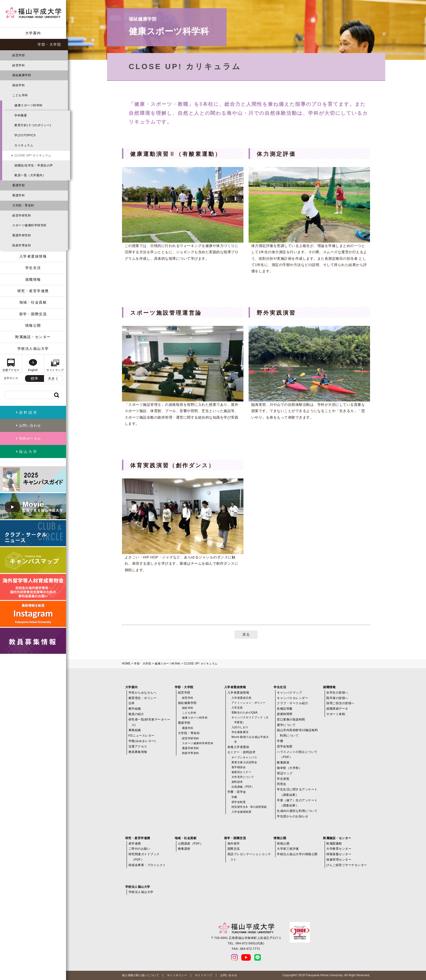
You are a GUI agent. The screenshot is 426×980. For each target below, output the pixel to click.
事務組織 (135, 730)
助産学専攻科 (22, 245)
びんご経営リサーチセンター (347, 865)
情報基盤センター (339, 854)
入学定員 (237, 708)
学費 (234, 797)
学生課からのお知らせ (292, 816)
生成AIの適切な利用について (297, 811)
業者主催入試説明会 (244, 762)
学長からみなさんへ (143, 693)
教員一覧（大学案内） (30, 175)
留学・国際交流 (33, 314)
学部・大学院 (49, 44)
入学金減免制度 (242, 812)
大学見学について (243, 777)
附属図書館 (334, 843)
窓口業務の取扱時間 (291, 719)
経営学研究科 (22, 215)
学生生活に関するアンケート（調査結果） (297, 792)
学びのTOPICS (25, 135)
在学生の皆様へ (337, 693)
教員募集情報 (138, 752)
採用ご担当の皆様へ (340, 703)
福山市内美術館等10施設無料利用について (297, 733)
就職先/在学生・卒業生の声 (34, 165)
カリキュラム (24, 145)
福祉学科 (18, 85)
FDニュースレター (142, 735)
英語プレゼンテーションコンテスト (249, 857)
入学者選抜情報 (33, 256)
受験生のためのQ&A (245, 712)
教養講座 (283, 762)
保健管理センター (339, 860)
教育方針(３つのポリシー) (33, 125)
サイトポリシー (177, 975)
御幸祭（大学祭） (289, 768)
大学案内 (33, 33)
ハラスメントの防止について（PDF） (297, 755)
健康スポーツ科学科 (29, 105)
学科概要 (21, 115)
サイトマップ (204, 975)
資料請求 (237, 782)
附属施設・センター (33, 337)
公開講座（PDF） (191, 843)
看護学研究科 (22, 235)
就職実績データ (337, 709)
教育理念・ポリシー (143, 698)
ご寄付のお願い (140, 849)
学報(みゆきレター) (142, 741)
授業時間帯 (285, 714)
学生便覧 (283, 779)
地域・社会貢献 (33, 302)
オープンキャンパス (244, 757)
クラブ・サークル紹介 (292, 703)
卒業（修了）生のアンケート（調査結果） (297, 803)
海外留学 (234, 843)
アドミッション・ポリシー (249, 703)
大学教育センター (339, 849)
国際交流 (234, 849)
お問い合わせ (229, 975)
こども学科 (20, 95)
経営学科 (18, 65)
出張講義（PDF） (243, 787)
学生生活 (33, 268)
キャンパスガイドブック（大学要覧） (250, 720)
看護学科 (18, 195)
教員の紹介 (136, 714)
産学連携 (135, 843)
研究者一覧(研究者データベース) (149, 722)
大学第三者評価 (288, 849)
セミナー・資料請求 (242, 752)
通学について (286, 725)
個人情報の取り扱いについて (141, 975)
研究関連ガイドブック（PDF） (144, 857)
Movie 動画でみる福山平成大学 (250, 739)
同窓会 (282, 784)
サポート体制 (336, 714)
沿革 (132, 703)
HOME (126, 664)
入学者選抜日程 (242, 698)
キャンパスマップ (289, 693)
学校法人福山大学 (33, 349)
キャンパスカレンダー (292, 698)
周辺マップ (285, 773)
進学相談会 (239, 767)
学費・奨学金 (237, 792)
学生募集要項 (240, 732)
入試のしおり (240, 727)
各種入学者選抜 (238, 747)
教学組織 (135, 709)
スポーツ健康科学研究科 (29, 225)
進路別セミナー (242, 772)
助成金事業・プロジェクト (147, 865)
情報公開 (33, 325)
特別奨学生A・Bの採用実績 (249, 807)
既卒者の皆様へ (337, 698)
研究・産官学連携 (33, 291)
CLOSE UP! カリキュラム (33, 155)
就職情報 (33, 279)
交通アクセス (138, 746)
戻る (246, 634)
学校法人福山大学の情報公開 (297, 854)
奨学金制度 (239, 802)
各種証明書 (285, 709)
